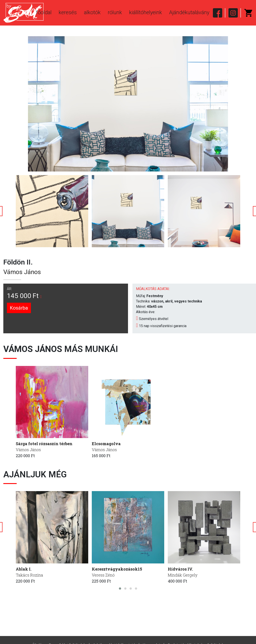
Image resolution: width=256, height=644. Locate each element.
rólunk (115, 12)
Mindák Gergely (183, 575)
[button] (120, 589)
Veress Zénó (103, 575)
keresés (68, 12)
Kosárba (19, 308)
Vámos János (22, 272)
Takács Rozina (29, 575)
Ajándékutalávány (189, 12)
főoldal (44, 12)
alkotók (92, 12)
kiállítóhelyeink (146, 12)
